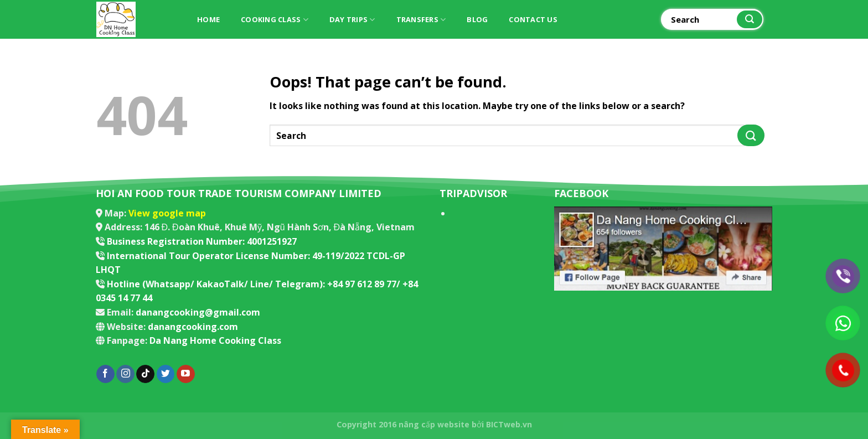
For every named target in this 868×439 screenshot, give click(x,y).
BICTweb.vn (509, 424)
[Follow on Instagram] (125, 374)
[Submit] (750, 20)
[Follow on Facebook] (105, 374)
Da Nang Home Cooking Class (215, 340)
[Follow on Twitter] (166, 374)
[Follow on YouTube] (186, 374)
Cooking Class (275, 20)
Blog (477, 19)
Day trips (352, 20)
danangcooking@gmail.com (198, 312)
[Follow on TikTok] (145, 374)
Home (208, 19)
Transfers (421, 20)
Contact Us (533, 19)
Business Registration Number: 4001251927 (202, 241)
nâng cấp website (434, 424)
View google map (167, 213)
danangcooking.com (193, 327)
